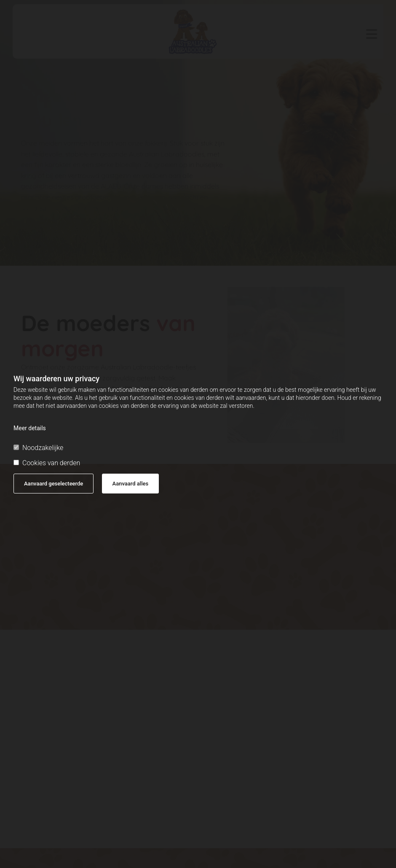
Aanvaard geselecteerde (54, 484)
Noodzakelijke (38, 448)
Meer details (30, 428)
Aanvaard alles (131, 484)
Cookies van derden (47, 463)
